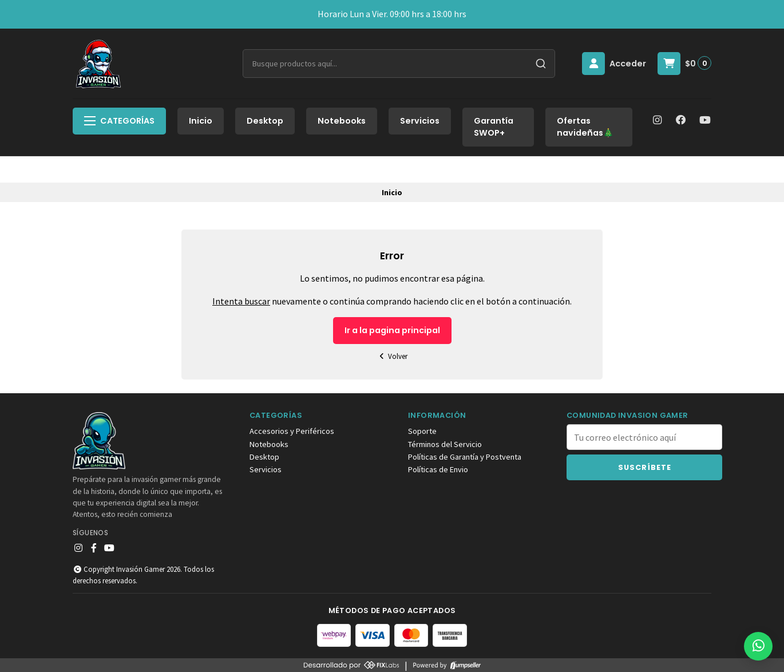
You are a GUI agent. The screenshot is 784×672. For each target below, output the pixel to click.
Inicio (201, 121)
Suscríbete (645, 467)
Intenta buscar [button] (241, 301)
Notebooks (342, 121)
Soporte (422, 431)
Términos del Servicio (445, 444)
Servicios (420, 121)
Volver (392, 356)
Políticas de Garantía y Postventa (465, 457)
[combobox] (399, 64)
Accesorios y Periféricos (292, 431)
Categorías (119, 121)
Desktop (265, 121)
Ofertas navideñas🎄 (585, 127)
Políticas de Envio (438, 469)
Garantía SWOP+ (494, 127)
